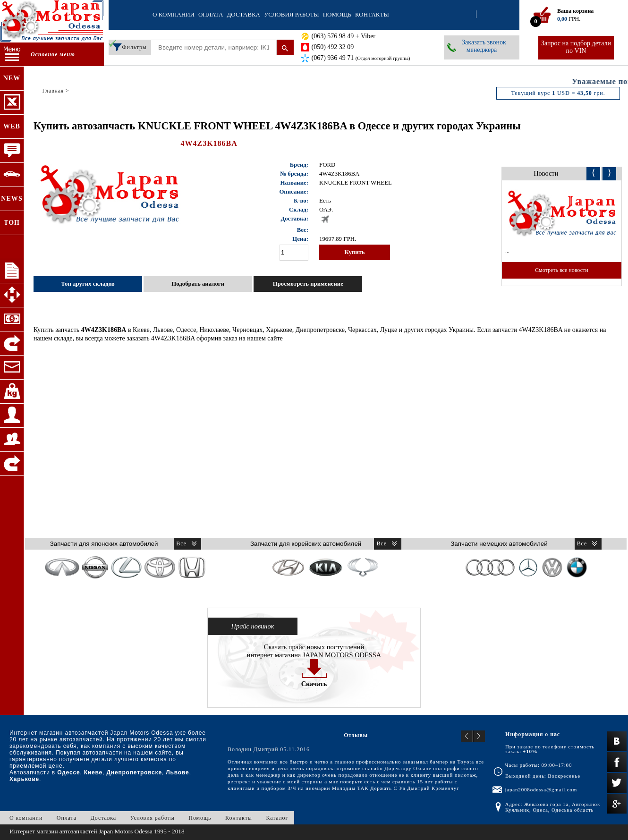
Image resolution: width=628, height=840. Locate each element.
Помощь (337, 14)
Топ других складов (88, 284)
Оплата (211, 14)
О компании (174, 14)
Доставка (243, 14)
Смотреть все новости (562, 270)
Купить (354, 252)
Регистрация (485, 15)
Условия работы (292, 14)
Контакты (372, 14)
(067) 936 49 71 (361, 58)
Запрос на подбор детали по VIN (576, 47)
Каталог (277, 818)
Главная (53, 91)
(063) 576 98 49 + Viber (344, 36)
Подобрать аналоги (198, 284)
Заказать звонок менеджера (484, 46)
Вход (468, 15)
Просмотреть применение (308, 284)
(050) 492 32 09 (333, 47)
